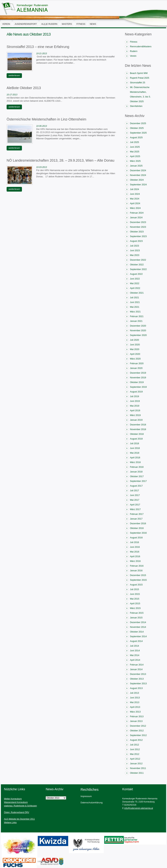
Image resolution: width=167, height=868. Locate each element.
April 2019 (135, 410)
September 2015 (138, 580)
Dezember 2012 (138, 726)
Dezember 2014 (138, 622)
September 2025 (138, 133)
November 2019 (138, 378)
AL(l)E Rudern (49, 24)
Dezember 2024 (138, 170)
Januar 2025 (136, 166)
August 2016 (136, 538)
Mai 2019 (135, 406)
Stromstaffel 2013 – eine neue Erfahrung (38, 47)
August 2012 (136, 740)
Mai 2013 (135, 702)
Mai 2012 (135, 754)
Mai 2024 (135, 199)
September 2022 (138, 269)
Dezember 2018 (138, 425)
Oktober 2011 (137, 773)
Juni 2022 (135, 279)
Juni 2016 (135, 547)
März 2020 (135, 359)
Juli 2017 (134, 490)
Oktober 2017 (137, 476)
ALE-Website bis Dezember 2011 (19, 819)
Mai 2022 (135, 283)
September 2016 (138, 533)
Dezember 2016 (138, 523)
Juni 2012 (135, 749)
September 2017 (138, 481)
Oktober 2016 (137, 528)
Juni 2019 (135, 401)
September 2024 (138, 185)
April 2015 (135, 603)
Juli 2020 (134, 340)
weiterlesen (14, 75)
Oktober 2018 (137, 434)
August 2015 (136, 585)
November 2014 (138, 627)
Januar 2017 (136, 519)
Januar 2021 (136, 321)
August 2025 (136, 137)
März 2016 (135, 561)
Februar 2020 (137, 363)
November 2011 (138, 768)
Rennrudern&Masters (141, 46)
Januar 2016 (136, 571)
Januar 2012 (136, 763)
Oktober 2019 (137, 382)
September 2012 (138, 735)
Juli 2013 (134, 693)
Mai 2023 (135, 255)
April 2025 (135, 156)
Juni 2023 (135, 250)
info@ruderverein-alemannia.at (139, 808)
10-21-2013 (41, 54)
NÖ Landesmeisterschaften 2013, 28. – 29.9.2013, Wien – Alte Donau (60, 160)
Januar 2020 (136, 368)
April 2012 (135, 759)
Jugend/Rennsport (26, 24)
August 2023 (136, 241)
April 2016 (135, 556)
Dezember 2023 (138, 222)
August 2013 (136, 688)
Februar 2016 (137, 566)
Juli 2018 (134, 443)
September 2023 (138, 236)
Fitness (81, 24)
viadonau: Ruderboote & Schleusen (20, 806)
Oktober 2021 (137, 293)
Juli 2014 (134, 646)
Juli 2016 (134, 542)
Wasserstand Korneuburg (16, 802)
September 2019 (138, 387)
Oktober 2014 (137, 632)
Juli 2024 (134, 189)
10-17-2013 (12, 95)
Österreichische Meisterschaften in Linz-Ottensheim (46, 119)
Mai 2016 (135, 552)
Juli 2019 (134, 396)
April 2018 (135, 458)
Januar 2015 (136, 618)
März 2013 (135, 712)
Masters (67, 24)
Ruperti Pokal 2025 (140, 78)
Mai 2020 (135, 349)
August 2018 (136, 439)
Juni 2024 (135, 194)
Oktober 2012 (137, 731)
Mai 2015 (135, 599)
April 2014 (135, 660)
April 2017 (135, 505)
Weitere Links (10, 822)
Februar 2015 (137, 613)
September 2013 (138, 683)
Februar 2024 (137, 213)
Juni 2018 (135, 448)
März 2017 (135, 509)
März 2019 (135, 415)
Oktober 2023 (137, 232)
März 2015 (135, 608)
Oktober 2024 (137, 180)
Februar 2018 (137, 467)
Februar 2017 (137, 514)
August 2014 (136, 641)
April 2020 (135, 354)
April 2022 (135, 288)
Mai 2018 (135, 453)
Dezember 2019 (138, 373)
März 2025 (135, 161)
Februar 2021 (137, 316)
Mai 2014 (135, 655)
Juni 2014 (135, 651)
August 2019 (136, 392)
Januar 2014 (136, 669)
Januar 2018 (136, 472)
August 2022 (136, 274)
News (93, 24)
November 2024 (138, 175)
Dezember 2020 (138, 326)
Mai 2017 (135, 500)
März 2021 (135, 312)
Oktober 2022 (137, 265)
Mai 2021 (135, 307)
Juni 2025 (135, 147)
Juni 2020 (135, 345)
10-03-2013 (41, 167)
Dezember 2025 (138, 123)
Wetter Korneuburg (13, 799)
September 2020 (138, 335)
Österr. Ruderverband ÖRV (17, 812)
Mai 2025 (135, 152)
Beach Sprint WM (139, 73)
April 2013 (135, 707)
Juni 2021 (135, 302)
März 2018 (135, 462)
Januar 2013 (136, 721)
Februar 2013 (137, 716)
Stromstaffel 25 (138, 83)
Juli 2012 (134, 745)
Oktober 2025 (137, 128)
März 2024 (135, 208)
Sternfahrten (136, 106)
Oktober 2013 (137, 679)
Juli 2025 (134, 142)
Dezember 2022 (138, 260)
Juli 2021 (134, 297)
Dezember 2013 (138, 674)
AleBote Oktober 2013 (24, 88)
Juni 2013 (135, 698)
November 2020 (138, 330)
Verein (6, 24)
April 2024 (135, 203)
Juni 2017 (135, 495)
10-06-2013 (41, 126)
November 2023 (138, 227)
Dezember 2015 (138, 575)
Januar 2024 (136, 217)
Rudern (134, 51)
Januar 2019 (136, 420)
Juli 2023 (134, 246)
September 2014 (138, 636)
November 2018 (138, 429)
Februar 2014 (137, 665)
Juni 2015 (135, 594)
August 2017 (136, 486)
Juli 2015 (134, 589)
